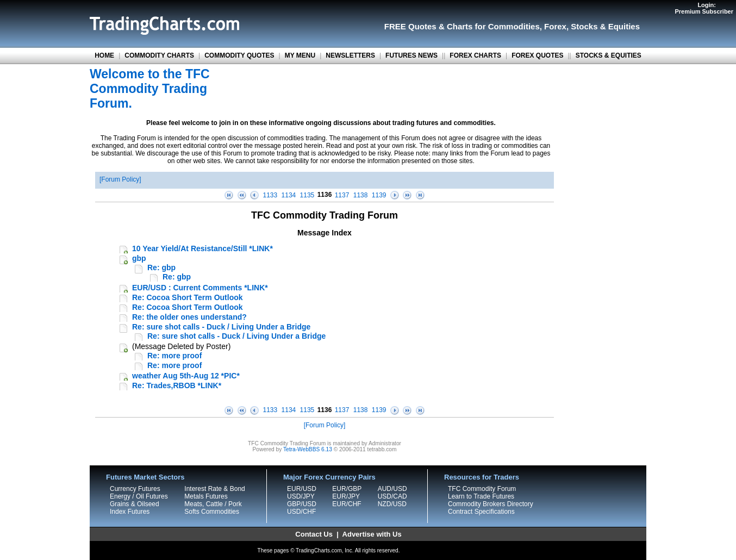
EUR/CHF (347, 504)
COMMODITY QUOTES (239, 55)
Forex (555, 26)
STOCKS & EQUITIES (609, 55)
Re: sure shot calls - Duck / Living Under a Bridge (221, 327)
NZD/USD (392, 504)
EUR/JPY (346, 496)
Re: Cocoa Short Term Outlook (188, 297)
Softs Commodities (212, 512)
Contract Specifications (481, 512)
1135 (307, 195)
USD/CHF (301, 512)
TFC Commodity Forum (482, 489)
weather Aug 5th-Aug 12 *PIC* (186, 376)
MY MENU (300, 55)
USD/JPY (301, 496)
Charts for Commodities (493, 26)
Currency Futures (135, 489)
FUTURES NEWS (411, 55)
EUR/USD (302, 489)
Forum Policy (120, 179)
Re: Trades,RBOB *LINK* (177, 385)
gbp (139, 258)
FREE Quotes (410, 26)
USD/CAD (392, 496)
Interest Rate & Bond (214, 489)
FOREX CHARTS (475, 55)
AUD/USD (392, 489)
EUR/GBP (347, 489)
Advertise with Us (372, 534)
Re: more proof (174, 356)
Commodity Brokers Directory (491, 504)
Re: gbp (161, 267)
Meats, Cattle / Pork (213, 504)
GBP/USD (302, 504)
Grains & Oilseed (135, 504)
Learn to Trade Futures (481, 496)
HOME (104, 55)
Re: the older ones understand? (189, 317)
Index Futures (130, 512)
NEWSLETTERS (350, 55)
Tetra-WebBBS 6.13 (308, 449)
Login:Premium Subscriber (704, 8)
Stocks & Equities (605, 26)
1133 (270, 195)
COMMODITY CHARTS (159, 55)
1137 (342, 195)
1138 (361, 195)
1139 (379, 195)
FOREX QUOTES (537, 55)
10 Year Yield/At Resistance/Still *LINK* (202, 248)
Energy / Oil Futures (139, 496)
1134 (289, 195)
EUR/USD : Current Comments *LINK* (200, 288)
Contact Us (314, 534)
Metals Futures (206, 496)
